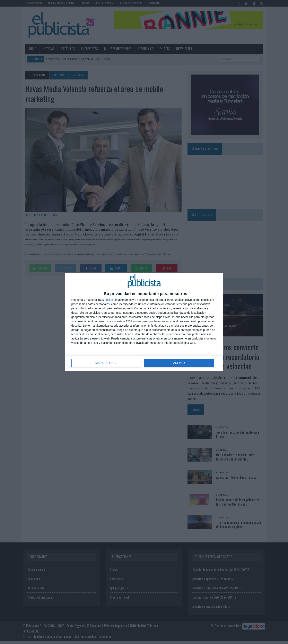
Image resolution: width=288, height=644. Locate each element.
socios (109, 300)
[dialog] (144, 322)
